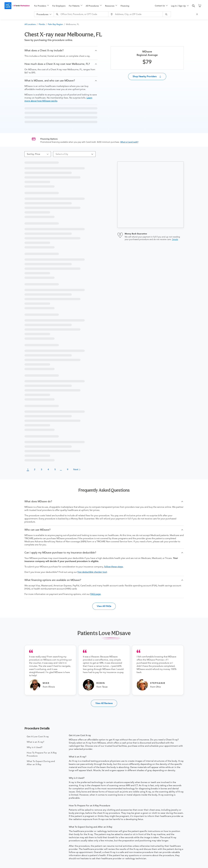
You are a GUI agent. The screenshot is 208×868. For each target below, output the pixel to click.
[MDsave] (17, 6)
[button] (61, 50)
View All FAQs (104, 606)
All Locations (30, 24)
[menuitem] (42, 6)
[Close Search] (197, 14)
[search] (193, 6)
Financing (125, 6)
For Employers (59, 6)
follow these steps (114, 567)
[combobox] (81, 14)
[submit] (167, 14)
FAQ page (95, 594)
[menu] (90, 6)
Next (77, 469)
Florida (42, 24)
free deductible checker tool (92, 572)
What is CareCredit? (129, 142)
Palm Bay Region (55, 24)
